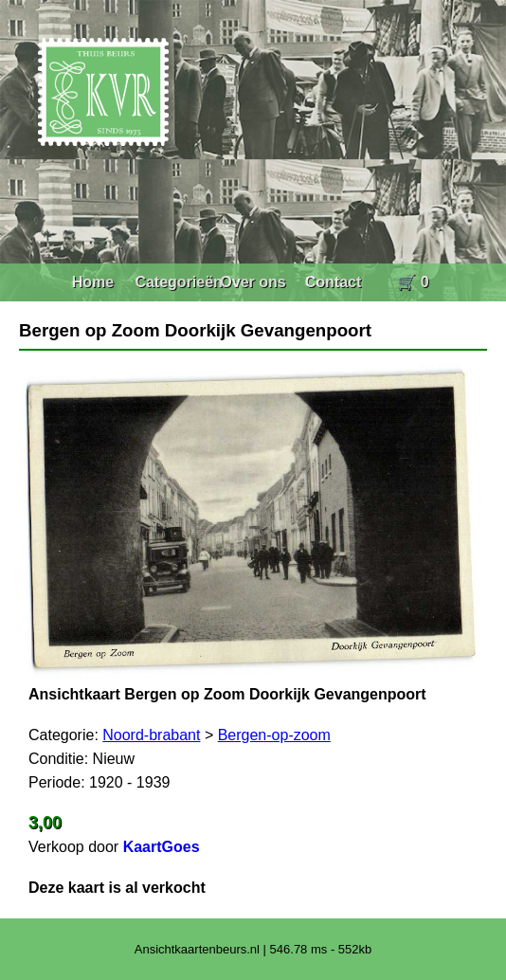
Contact (334, 282)
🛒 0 (413, 282)
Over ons (253, 282)
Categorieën (178, 282)
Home (93, 282)
